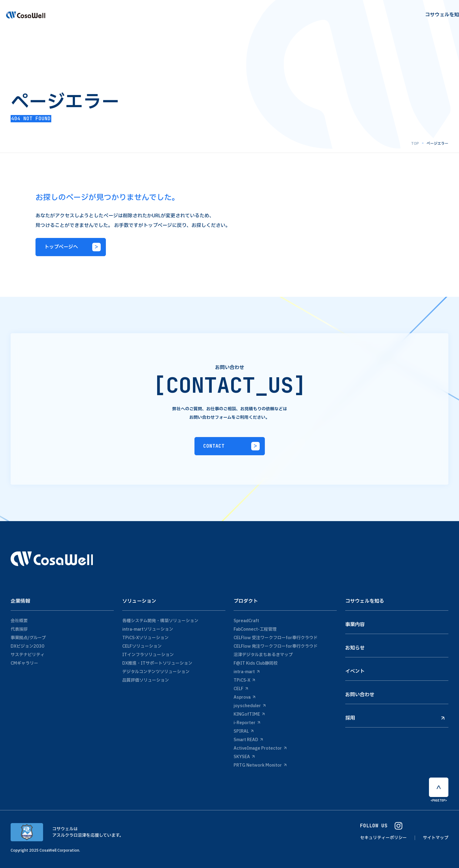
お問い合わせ (360, 695)
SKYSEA (244, 757)
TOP (415, 144)
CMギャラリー (24, 663)
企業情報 (20, 601)
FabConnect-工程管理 (255, 629)
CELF (241, 689)
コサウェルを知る (365, 601)
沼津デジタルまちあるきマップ (263, 655)
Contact (433, 20)
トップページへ (73, 247)
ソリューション (139, 601)
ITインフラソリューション (148, 655)
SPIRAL (244, 731)
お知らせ (355, 648)
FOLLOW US (381, 826)
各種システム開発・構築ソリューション (160, 621)
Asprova (245, 697)
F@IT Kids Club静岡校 (256, 663)
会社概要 (19, 621)
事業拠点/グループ (28, 638)
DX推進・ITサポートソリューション (157, 663)
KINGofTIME (249, 714)
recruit (392, 20)
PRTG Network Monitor (260, 765)
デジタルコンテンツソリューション (156, 672)
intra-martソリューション (148, 629)
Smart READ (248, 740)
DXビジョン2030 (27, 646)
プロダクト (246, 601)
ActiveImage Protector (260, 748)
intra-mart (247, 672)
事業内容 (355, 625)
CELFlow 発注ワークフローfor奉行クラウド (276, 646)
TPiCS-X (244, 680)
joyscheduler (250, 706)
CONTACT (231, 446)
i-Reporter (247, 723)
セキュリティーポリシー (383, 838)
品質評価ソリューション (146, 680)
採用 (395, 718)
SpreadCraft (246, 621)
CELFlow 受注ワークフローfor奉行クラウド (276, 638)
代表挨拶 (19, 629)
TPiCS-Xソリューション (145, 638)
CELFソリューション (142, 646)
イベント (355, 671)
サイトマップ (436, 838)
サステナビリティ (28, 655)
